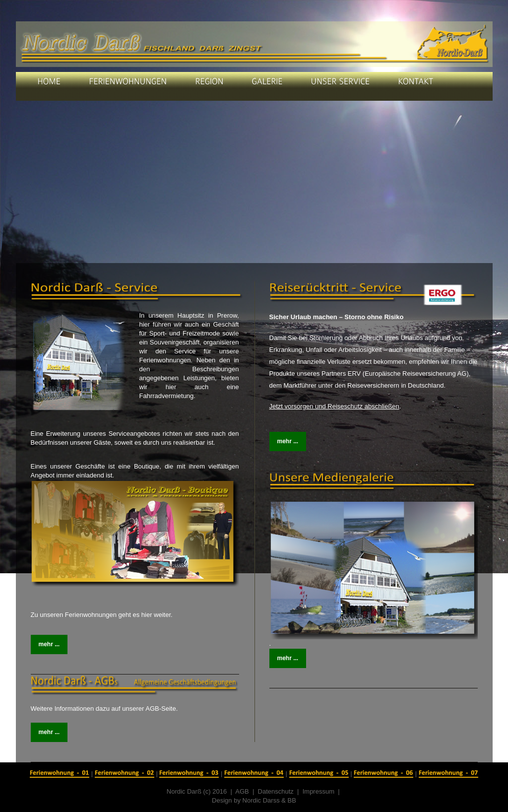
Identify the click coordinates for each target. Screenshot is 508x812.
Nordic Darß (184, 791)
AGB (244, 791)
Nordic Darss (261, 800)
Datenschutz (276, 791)
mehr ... (49, 644)
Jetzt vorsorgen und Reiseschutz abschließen (334, 406)
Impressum (318, 791)
